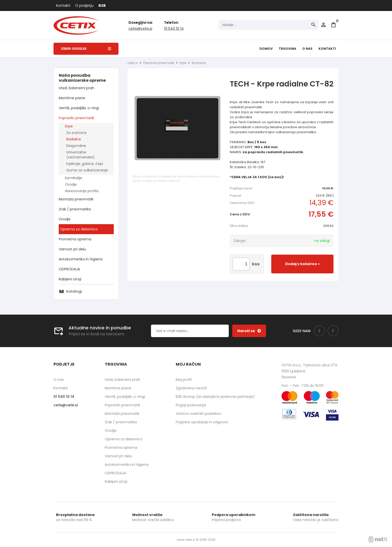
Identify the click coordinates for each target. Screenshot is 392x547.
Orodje (71, 184)
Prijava (323, 25)
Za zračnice (76, 133)
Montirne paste (72, 98)
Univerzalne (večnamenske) (80, 155)
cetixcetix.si (140, 28)
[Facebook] (319, 331)
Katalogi (74, 291)
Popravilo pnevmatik (76, 118)
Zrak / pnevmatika (75, 209)
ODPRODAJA (69, 269)
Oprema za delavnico (79, 229)
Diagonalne (76, 146)
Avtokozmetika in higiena (81, 259)
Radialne (74, 139)
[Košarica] (333, 25)
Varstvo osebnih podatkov (198, 414)
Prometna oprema (75, 239)
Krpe (69, 126)
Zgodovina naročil (191, 388)
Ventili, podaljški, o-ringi (79, 108)
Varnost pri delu (72, 249)
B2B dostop (215, 397)
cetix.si (133, 63)
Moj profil (184, 380)
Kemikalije (74, 178)
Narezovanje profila (82, 191)
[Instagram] (333, 331)
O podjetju (84, 5)
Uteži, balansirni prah (76, 88)
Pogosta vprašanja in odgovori (202, 422)
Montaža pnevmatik (76, 199)
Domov (266, 49)
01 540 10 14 (174, 28)
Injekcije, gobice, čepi (85, 164)
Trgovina (287, 49)
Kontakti (63, 5)
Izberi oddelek (86, 49)
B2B (102, 5)
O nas (307, 49)
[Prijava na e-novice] (249, 331)
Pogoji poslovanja (191, 405)
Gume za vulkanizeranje (87, 170)
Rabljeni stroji (70, 279)
